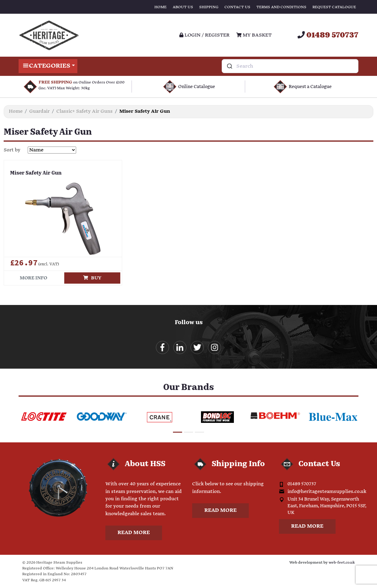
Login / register (204, 35)
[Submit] (229, 66)
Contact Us (237, 7)
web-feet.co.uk (342, 563)
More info (33, 278)
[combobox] (290, 66)
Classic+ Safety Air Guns (85, 111)
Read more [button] (134, 533)
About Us (183, 7)
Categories (48, 66)
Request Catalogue (334, 7)
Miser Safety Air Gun (36, 173)
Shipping (209, 7)
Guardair (39, 111)
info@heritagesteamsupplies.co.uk (327, 492)
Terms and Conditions (281, 7)
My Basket (254, 35)
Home (160, 7)
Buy (92, 278)
